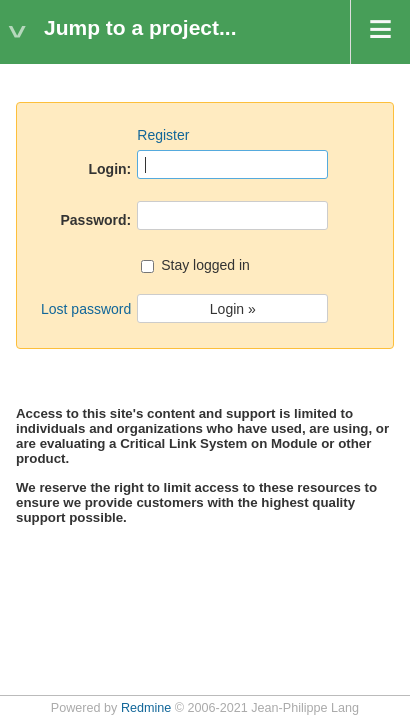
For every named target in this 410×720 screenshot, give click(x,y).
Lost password (86, 309)
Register (163, 135)
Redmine (146, 708)
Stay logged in (195, 266)
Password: (95, 220)
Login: (110, 169)
